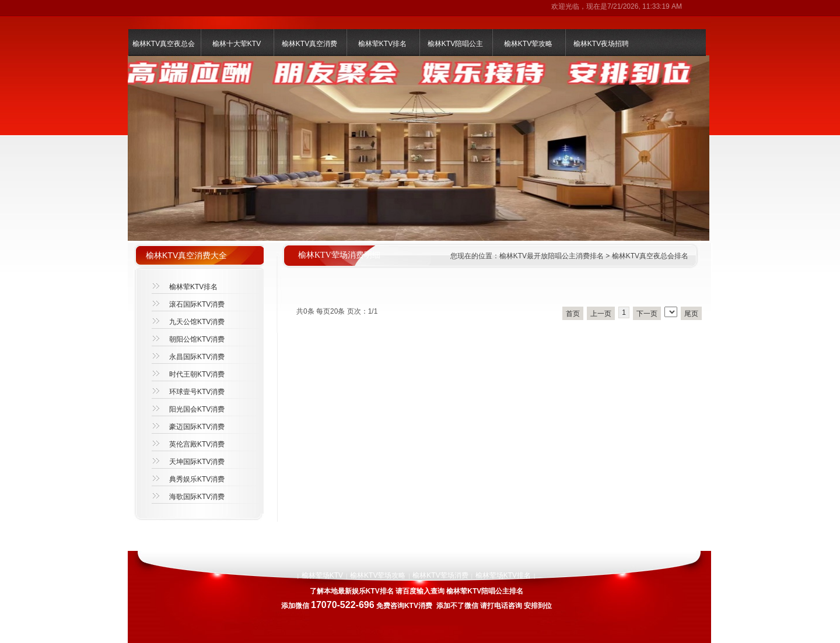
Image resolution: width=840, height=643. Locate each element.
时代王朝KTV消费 (197, 374)
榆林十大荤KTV (237, 44)
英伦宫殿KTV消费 (197, 444)
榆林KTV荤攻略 (528, 44)
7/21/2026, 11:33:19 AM (645, 6)
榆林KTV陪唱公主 (455, 44)
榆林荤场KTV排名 (503, 575)
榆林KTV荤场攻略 (378, 575)
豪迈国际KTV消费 (197, 427)
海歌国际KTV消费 (197, 497)
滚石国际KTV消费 (197, 304)
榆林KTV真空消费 (309, 44)
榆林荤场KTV (322, 575)
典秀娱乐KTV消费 (197, 479)
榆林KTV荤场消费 (440, 575)
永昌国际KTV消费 (197, 357)
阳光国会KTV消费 (197, 409)
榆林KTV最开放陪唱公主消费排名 (552, 256)
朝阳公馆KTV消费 (197, 339)
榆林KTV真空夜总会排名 (650, 256)
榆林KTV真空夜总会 (164, 44)
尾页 (691, 314)
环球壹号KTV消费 (197, 392)
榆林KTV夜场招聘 (601, 44)
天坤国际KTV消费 (197, 462)
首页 (573, 314)
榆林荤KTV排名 (382, 44)
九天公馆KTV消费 (197, 322)
